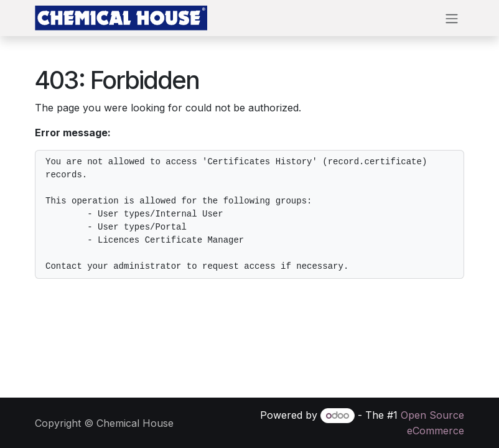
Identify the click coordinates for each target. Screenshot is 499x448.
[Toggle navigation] (452, 18)
